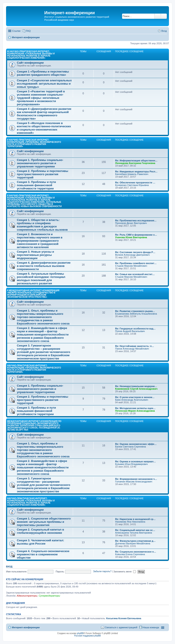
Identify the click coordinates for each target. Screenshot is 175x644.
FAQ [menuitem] (28, 31)
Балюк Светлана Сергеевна (130, 447)
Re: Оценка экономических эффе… (136, 444)
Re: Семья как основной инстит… (135, 274)
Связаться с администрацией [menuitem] (121, 627)
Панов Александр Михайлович (132, 349)
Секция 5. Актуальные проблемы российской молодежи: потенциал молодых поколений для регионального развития (41, 279)
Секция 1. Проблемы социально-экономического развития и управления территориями (40, 163)
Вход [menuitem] (164, 31)
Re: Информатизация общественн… (136, 161)
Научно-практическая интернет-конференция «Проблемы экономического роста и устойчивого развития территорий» (34, 369)
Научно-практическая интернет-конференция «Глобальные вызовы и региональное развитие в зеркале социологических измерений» (31, 502)
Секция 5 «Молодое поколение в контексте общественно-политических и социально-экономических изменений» (44, 128)
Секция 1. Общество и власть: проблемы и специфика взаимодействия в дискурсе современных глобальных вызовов (42, 225)
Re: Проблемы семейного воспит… (136, 263)
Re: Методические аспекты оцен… (135, 408)
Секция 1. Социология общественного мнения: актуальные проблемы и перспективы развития (44, 522)
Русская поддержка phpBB (87, 636)
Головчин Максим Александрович (134, 482)
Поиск (158, 16)
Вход (9, 567)
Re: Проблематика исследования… (136, 220)
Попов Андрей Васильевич (130, 331)
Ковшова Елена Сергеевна (130, 554)
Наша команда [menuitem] (151, 627)
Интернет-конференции (26, 627)
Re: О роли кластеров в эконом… (135, 397)
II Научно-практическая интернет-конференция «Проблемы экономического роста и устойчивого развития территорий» (34, 143)
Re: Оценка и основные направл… (135, 461)
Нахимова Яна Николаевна (130, 522)
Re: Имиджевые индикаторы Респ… (136, 172)
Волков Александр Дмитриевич (132, 255)
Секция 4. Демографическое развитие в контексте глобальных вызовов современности (44, 266)
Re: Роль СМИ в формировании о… (136, 235)
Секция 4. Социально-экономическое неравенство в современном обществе (43, 554)
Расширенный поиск (164, 16)
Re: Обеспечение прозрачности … (135, 183)
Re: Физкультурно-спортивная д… (135, 541)
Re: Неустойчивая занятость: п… (135, 346)
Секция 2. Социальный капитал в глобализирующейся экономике (40, 531)
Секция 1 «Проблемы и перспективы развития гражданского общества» (43, 73)
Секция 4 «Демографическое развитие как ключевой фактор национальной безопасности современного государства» (44, 114)
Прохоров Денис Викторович (131, 223)
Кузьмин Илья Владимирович (131, 464)
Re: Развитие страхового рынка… (135, 311)
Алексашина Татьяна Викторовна (134, 533)
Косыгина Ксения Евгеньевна (124, 618)
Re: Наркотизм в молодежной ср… (135, 519)
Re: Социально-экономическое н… (136, 552)
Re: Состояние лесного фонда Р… (135, 252)
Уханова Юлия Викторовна (131, 237)
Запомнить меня (125, 572)
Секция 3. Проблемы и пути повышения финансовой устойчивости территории (36, 185)
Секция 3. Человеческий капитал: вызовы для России (41, 542)
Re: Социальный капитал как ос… (135, 530)
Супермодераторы (49, 596)
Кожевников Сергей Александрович (136, 389)
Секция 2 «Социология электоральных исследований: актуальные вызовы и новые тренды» (44, 84)
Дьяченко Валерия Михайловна (133, 543)
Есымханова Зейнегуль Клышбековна (136, 314)
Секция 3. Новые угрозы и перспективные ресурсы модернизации (35, 255)
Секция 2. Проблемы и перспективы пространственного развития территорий (42, 174)
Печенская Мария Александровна (135, 411)
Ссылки (16, 31)
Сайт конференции (30, 63)
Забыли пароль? (102, 572)
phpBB (80, 633)
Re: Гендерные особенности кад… (135, 329)
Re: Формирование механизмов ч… (136, 479)
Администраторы (27, 596)
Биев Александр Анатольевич (132, 400)
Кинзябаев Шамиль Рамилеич (132, 174)
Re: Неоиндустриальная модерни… (136, 386)
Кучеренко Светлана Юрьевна (132, 185)
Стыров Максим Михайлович (131, 266)
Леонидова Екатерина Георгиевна (135, 163)
